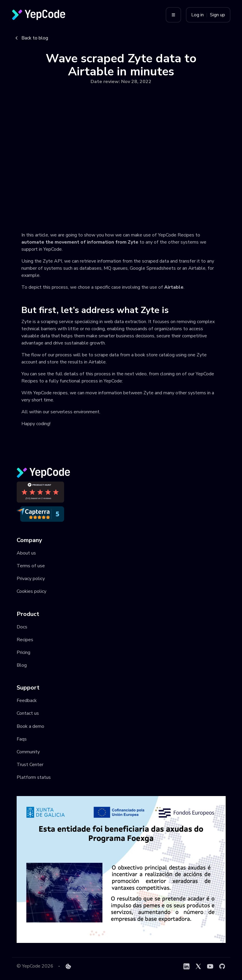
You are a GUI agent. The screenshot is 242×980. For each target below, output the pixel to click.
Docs (22, 627)
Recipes (25, 640)
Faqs (22, 739)
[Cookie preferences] (68, 966)
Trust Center (30, 765)
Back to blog (31, 38)
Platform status (34, 777)
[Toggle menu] (173, 15)
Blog (22, 665)
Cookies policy (31, 591)
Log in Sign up (208, 15)
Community (28, 752)
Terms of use (31, 566)
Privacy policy (31, 579)
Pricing (23, 652)
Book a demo (30, 726)
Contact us (28, 713)
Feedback (27, 701)
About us (26, 553)
